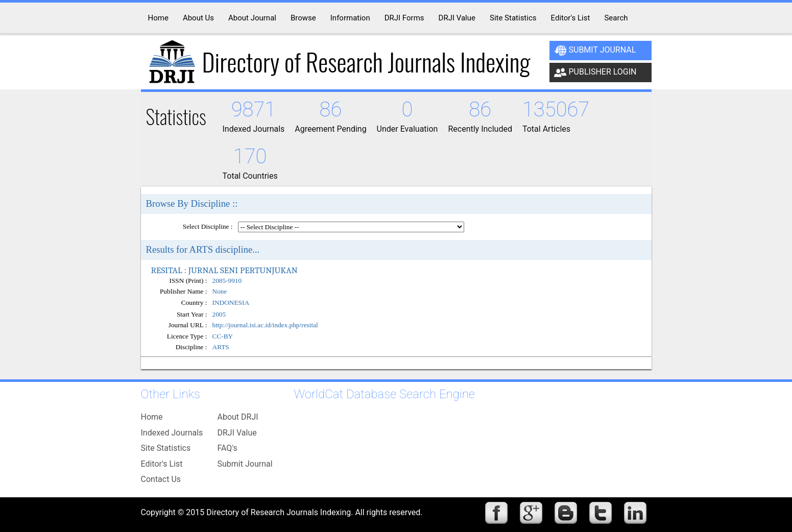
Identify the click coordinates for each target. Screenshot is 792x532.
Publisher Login (595, 72)
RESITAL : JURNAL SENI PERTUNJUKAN (224, 270)
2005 (219, 314)
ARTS (221, 347)
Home (152, 417)
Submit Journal (595, 51)
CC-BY (223, 336)
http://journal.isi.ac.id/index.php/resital (265, 325)
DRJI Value (237, 433)
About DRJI (238, 417)
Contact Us (161, 479)
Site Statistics (166, 448)
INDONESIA (231, 303)
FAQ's (227, 448)
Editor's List (162, 464)
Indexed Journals (172, 433)
